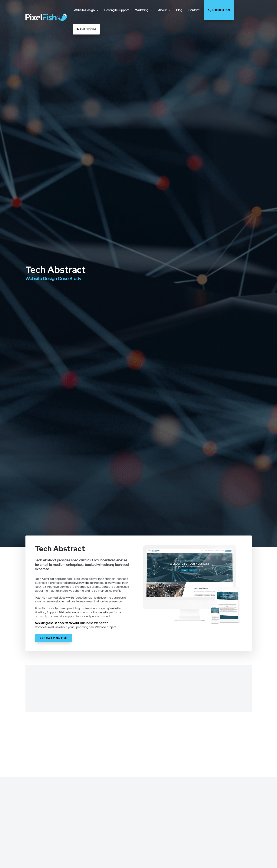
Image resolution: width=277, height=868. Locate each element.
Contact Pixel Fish (47, 627)
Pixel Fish (41, 598)
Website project (106, 627)
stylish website (83, 583)
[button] (86, 10)
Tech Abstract (45, 579)
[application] (97, 10)
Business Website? (94, 623)
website (59, 601)
